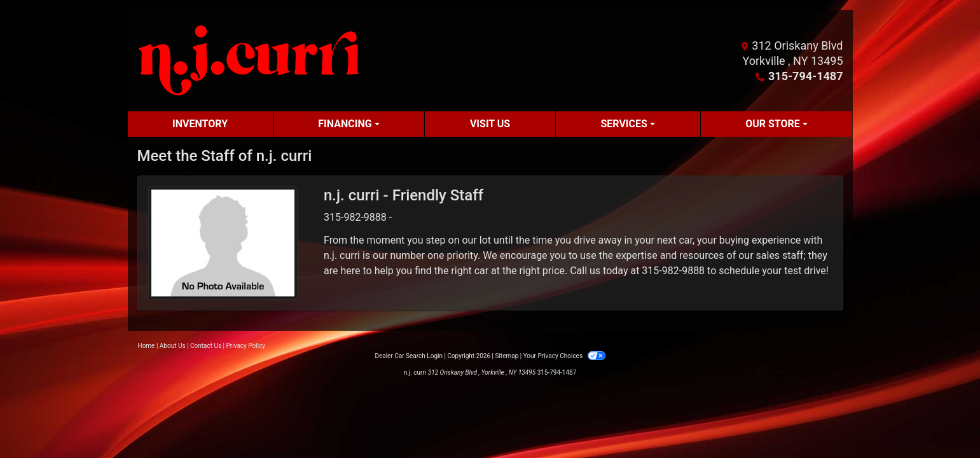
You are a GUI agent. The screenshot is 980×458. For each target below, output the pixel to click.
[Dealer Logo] (249, 61)
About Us (173, 346)
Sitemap (507, 356)
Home (147, 346)
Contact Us (206, 346)
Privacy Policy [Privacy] (246, 346)
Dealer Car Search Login (409, 356)
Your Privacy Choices (564, 356)
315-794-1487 (805, 76)
